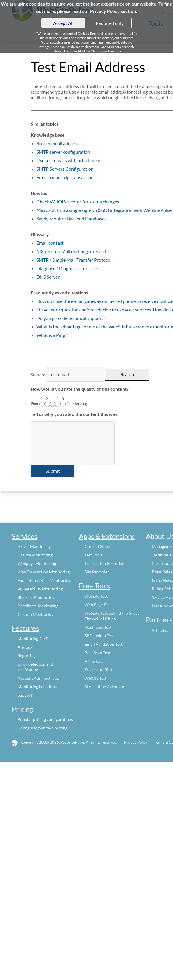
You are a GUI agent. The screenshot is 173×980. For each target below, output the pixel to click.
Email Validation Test (104, 644)
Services (25, 536)
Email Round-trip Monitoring (44, 580)
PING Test (94, 661)
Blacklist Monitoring (36, 597)
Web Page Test (98, 605)
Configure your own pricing (42, 728)
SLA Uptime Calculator (105, 687)
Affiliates (160, 630)
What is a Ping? (52, 335)
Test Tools (94, 555)
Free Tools (94, 586)
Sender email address (58, 143)
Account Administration (40, 678)
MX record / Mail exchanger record (71, 251)
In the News (162, 580)
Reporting (27, 656)
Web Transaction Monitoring (44, 572)
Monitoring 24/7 (33, 639)
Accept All (63, 23)
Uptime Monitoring (35, 555)
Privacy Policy (136, 742)
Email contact (50, 243)
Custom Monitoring (35, 614)
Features (25, 628)
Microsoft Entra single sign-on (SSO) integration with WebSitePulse (104, 210)
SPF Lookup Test (99, 636)
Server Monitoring (34, 546)
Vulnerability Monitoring (40, 589)
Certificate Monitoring (38, 606)
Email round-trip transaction (65, 177)
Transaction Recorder (104, 563)
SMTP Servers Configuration (65, 169)
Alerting (25, 647)
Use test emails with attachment (69, 160)
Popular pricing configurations (45, 719)
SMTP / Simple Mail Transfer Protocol (74, 260)
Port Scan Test (97, 653)
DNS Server (48, 277)
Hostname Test (98, 627)
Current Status (98, 546)
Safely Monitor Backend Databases (71, 219)
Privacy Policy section (113, 11)
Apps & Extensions (107, 536)
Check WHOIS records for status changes (78, 202)
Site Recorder (97, 572)
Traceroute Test (99, 670)
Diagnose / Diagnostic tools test (68, 268)
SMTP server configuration (63, 152)
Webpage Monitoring (37, 563)
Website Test (96, 596)
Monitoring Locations (37, 687)
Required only (110, 23)
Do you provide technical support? (71, 318)
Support (25, 695)
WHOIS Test (96, 678)
